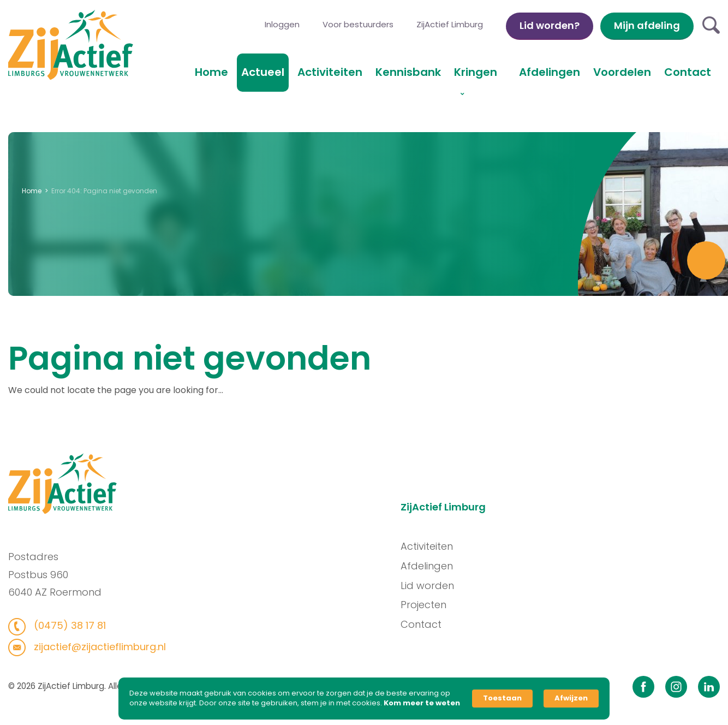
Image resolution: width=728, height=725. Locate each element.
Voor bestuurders (358, 24)
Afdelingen (550, 72)
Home (211, 72)
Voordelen (622, 72)
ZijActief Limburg (450, 24)
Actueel (263, 72)
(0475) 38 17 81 (65, 625)
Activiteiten (330, 72)
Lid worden (431, 586)
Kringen (476, 72)
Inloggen (282, 24)
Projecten (427, 605)
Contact (688, 72)
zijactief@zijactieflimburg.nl (95, 647)
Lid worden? (550, 25)
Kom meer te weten (422, 703)
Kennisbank (408, 72)
